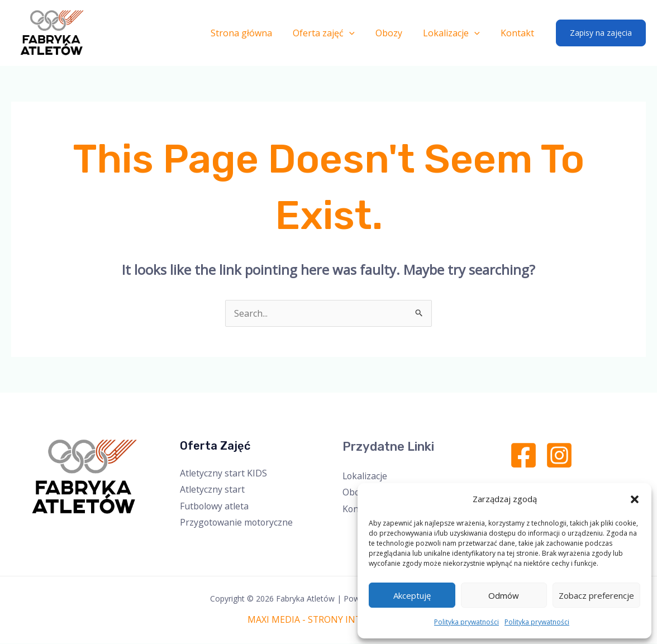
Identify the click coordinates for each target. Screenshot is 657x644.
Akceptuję (412, 595)
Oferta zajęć (334, 33)
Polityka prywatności (466, 622)
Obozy (396, 33)
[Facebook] (523, 455)
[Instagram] (559, 455)
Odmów (504, 595)
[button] (635, 499)
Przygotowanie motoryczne (237, 523)
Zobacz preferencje (596, 595)
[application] (360, 33)
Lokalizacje (456, 33)
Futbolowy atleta (215, 506)
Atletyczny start (212, 489)
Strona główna (255, 33)
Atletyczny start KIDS (223, 473)
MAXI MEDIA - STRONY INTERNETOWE (329, 620)
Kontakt (519, 33)
